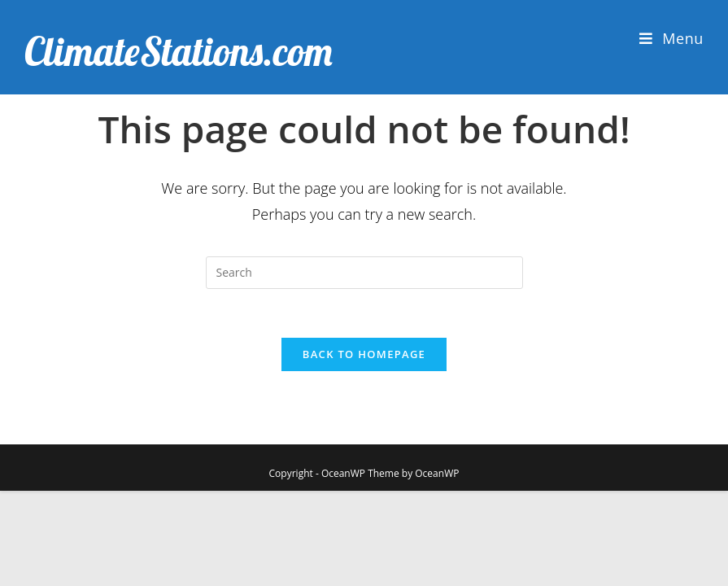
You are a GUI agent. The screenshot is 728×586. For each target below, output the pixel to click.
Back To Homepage (364, 354)
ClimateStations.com (179, 51)
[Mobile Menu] (671, 39)
